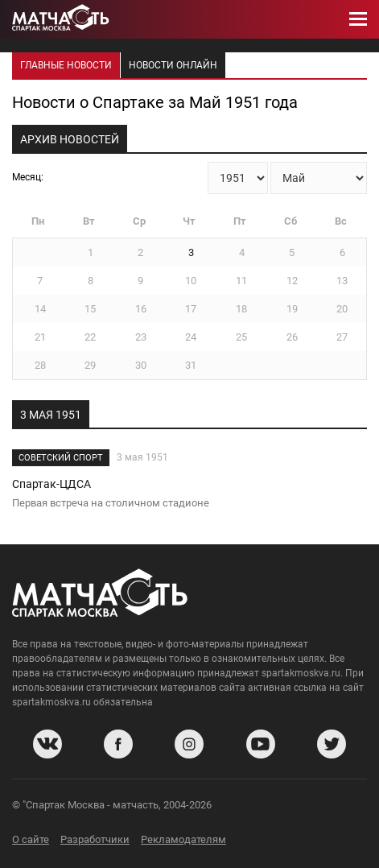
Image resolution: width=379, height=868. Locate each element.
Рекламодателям (183, 839)
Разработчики (95, 839)
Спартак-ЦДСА (51, 484)
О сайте (31, 839)
